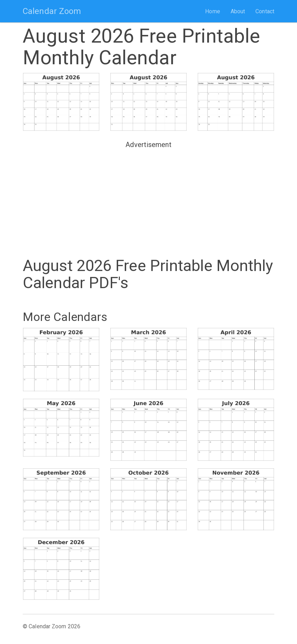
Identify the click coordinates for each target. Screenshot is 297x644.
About (238, 11)
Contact (265, 11)
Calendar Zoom (52, 11)
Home (212, 11)
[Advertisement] (148, 200)
